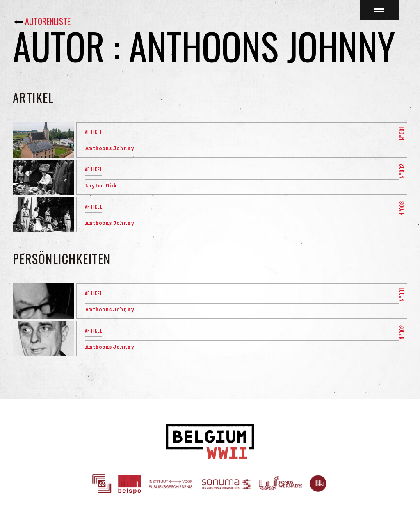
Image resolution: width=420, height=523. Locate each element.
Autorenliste (48, 21)
